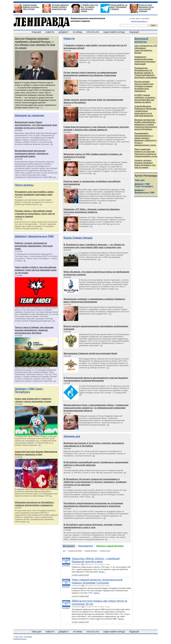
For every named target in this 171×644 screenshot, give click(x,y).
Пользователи (85, 546)
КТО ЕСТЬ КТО (93, 32)
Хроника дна (72, 436)
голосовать (66, 566)
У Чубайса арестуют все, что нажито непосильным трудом (89, 8)
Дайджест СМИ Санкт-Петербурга (29, 390)
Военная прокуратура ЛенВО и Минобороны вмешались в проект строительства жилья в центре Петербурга (146, 124)
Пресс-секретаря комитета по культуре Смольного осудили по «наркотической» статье (146, 153)
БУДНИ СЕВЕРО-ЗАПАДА (114, 32)
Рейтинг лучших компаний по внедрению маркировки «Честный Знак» (34, 246)
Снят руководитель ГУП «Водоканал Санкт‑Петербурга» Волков (146, 49)
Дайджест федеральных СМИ (34, 236)
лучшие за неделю (75, 551)
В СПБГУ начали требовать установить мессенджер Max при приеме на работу (145, 99)
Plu (83, 564)
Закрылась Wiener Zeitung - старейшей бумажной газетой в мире (96, 560)
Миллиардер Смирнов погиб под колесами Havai (90, 353)
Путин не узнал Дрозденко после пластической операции (146, 8)
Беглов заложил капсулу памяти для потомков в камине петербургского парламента (144, 86)
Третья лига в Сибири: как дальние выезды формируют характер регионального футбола (34, 330)
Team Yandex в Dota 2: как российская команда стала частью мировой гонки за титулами (36, 270)
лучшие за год (105, 551)
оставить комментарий (80, 575)
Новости (69, 39)
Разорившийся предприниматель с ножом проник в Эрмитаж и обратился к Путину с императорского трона (145, 139)
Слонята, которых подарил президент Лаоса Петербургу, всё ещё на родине (145, 164)
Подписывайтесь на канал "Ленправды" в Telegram (119, 7)
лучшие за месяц (91, 551)
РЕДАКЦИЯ (134, 32)
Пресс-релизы (24, 185)
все (64, 551)
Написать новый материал (110, 546)
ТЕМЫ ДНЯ (37, 32)
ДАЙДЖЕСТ (64, 32)
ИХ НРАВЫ (78, 32)
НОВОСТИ (50, 32)
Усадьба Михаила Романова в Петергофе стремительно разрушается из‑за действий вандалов (145, 111)
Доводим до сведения (30, 115)
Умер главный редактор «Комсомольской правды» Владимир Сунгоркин (97, 581)
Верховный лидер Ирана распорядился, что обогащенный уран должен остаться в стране (36, 125)
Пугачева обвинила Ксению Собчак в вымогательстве (60, 7)
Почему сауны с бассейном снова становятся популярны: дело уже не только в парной (35, 214)
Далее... (102, 572)
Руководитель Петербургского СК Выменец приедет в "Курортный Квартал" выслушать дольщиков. (146, 73)
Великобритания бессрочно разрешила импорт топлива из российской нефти (32, 153)
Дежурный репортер (141, 40)
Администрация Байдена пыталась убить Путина (31, 7)
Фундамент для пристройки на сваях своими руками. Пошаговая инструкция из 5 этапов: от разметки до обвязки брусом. (34, 202)
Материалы (69, 546)
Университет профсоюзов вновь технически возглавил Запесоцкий (145, 60)
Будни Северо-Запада (78, 238)
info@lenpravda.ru (139, 21)
